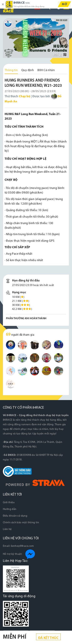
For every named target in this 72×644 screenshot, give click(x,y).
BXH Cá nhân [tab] (46, 70)
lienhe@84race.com (22, 546)
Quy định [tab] (28, 70)
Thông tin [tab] (11, 70)
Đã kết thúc (48, 638)
